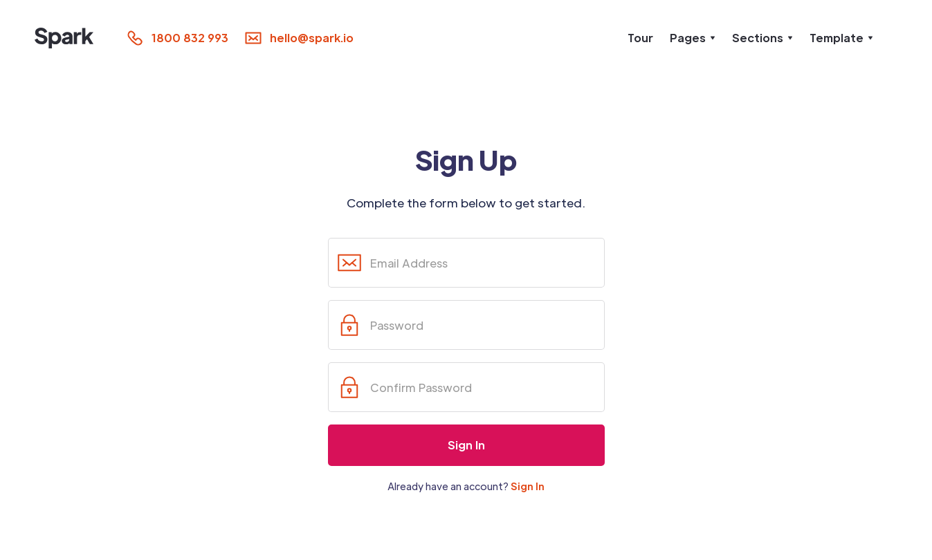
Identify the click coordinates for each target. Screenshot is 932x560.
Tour (640, 38)
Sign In (528, 486)
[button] (693, 38)
